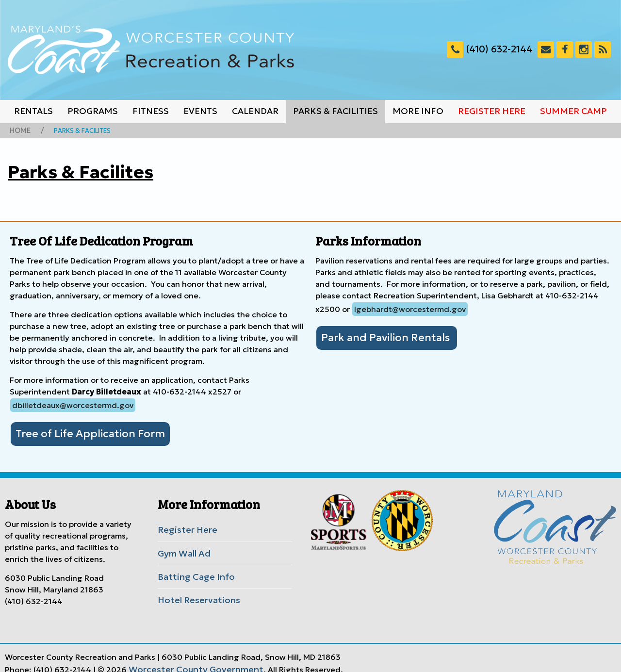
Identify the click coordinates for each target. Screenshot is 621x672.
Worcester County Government (187, 659)
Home (19, 130)
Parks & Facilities (335, 111)
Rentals (33, 111)
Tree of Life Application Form (81, 431)
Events (200, 111)
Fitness (151, 111)
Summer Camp (573, 111)
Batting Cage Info (191, 570)
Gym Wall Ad (181, 548)
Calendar (255, 111)
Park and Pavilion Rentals (378, 335)
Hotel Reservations (193, 591)
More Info (418, 111)
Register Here (492, 111)
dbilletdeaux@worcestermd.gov (73, 404)
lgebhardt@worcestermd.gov (410, 308)
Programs (93, 111)
